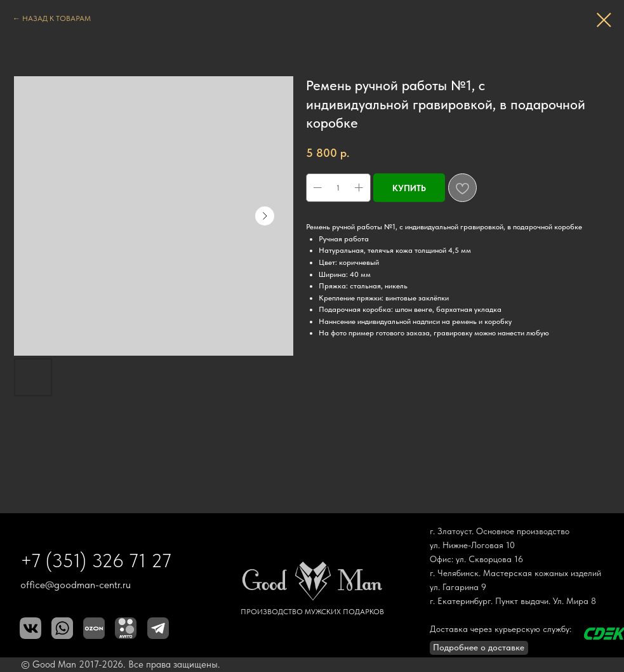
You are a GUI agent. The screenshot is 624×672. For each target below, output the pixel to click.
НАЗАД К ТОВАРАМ (56, 18)
